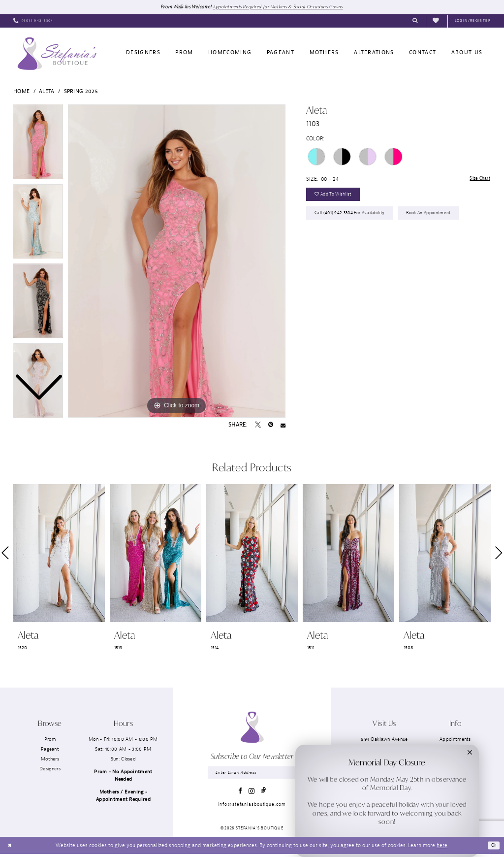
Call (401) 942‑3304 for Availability (355, 219)
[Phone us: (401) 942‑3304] (33, 22)
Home (21, 92)
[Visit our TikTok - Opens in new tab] (263, 793)
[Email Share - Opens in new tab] (283, 426)
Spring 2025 (81, 92)
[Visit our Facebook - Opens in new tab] (240, 793)
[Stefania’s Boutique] (57, 54)
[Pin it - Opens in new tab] (271, 426)
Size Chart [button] (477, 180)
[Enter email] (252, 774)
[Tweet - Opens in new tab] (258, 426)
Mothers (50, 760)
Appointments (455, 740)
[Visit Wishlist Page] (437, 21)
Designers (50, 770)
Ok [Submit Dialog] (493, 848)
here (442, 848)
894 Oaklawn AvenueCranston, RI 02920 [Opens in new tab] (384, 743)
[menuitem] (33, 22)
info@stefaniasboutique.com (252, 807)
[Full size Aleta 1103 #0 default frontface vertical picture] (177, 262)
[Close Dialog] (11, 848)
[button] (473, 22)
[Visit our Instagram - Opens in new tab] (252, 793)
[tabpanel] (177, 262)
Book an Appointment (444, 219)
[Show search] (415, 22)
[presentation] (59, 554)
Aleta (47, 92)
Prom (50, 740)
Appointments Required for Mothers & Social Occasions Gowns (282, 7)
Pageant (50, 749)
